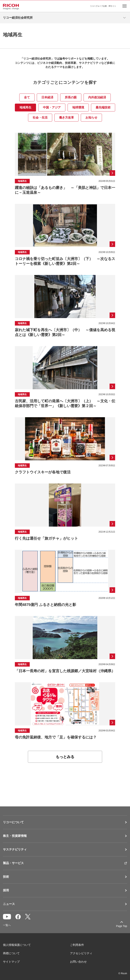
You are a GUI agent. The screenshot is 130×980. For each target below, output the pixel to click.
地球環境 (78, 107)
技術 (6, 877)
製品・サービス (13, 863)
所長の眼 (71, 97)
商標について (11, 953)
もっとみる (65, 757)
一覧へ (7, 925)
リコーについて (13, 822)
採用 (6, 890)
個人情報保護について (17, 945)
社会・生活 (40, 118)
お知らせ (91, 118)
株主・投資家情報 (15, 836)
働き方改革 (66, 118)
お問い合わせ (78, 962)
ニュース (9, 904)
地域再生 (25, 107)
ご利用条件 (77, 945)
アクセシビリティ (81, 953)
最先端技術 (103, 107)
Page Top (122, 926)
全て (27, 97)
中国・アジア (52, 107)
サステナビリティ (15, 850)
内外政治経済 (97, 97)
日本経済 (47, 97)
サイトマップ (11, 962)
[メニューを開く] (124, 18)
